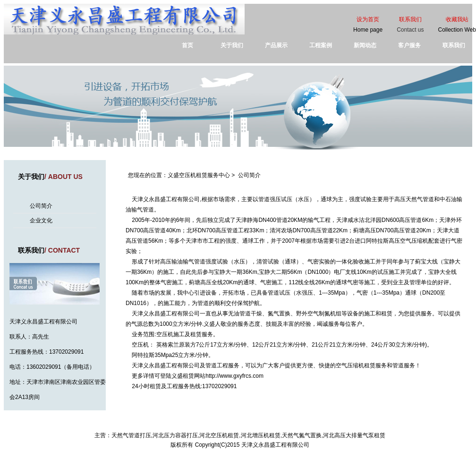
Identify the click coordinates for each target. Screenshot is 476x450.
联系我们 (454, 45)
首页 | (129, 425)
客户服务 (409, 45)
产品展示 (276, 45)
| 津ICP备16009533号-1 (327, 425)
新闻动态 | (177, 425)
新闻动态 (365, 45)
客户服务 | (259, 425)
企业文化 (41, 221)
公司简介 (41, 206)
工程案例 (321, 45)
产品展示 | (204, 425)
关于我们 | (150, 425)
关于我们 (232, 45)
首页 (187, 45)
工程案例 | (232, 425)
